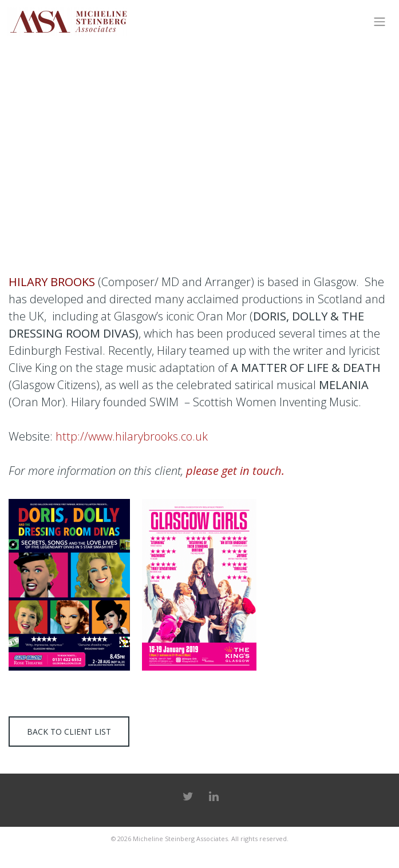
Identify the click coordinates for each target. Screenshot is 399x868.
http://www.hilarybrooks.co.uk (132, 436)
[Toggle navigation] (379, 22)
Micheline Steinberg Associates (180, 839)
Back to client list (69, 732)
